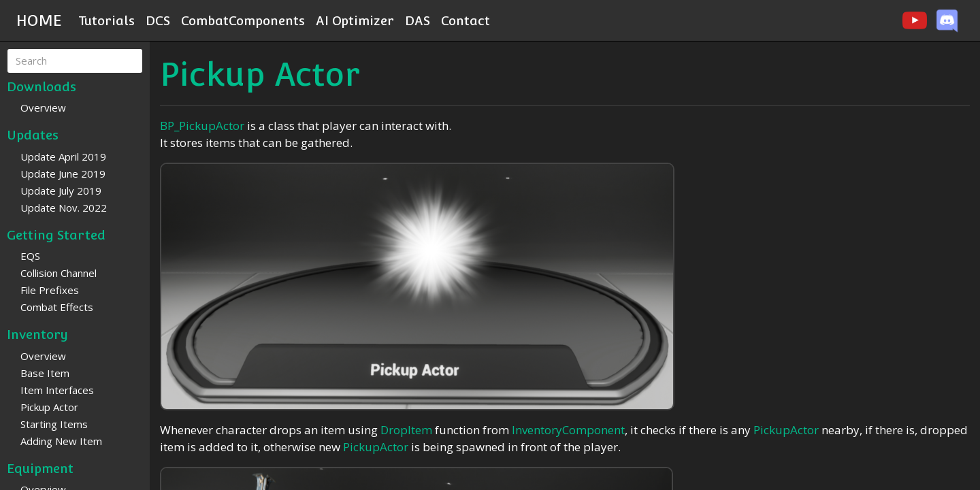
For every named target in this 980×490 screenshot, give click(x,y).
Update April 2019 (63, 157)
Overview (43, 108)
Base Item (45, 373)
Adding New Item (61, 441)
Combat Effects (57, 307)
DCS (158, 20)
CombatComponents (243, 20)
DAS (418, 20)
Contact (465, 20)
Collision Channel (59, 273)
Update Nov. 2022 (64, 208)
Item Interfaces (57, 390)
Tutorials (107, 20)
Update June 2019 (63, 174)
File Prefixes (50, 290)
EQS (30, 256)
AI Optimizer (355, 20)
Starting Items (54, 424)
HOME (39, 20)
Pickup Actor (49, 407)
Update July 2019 (61, 191)
